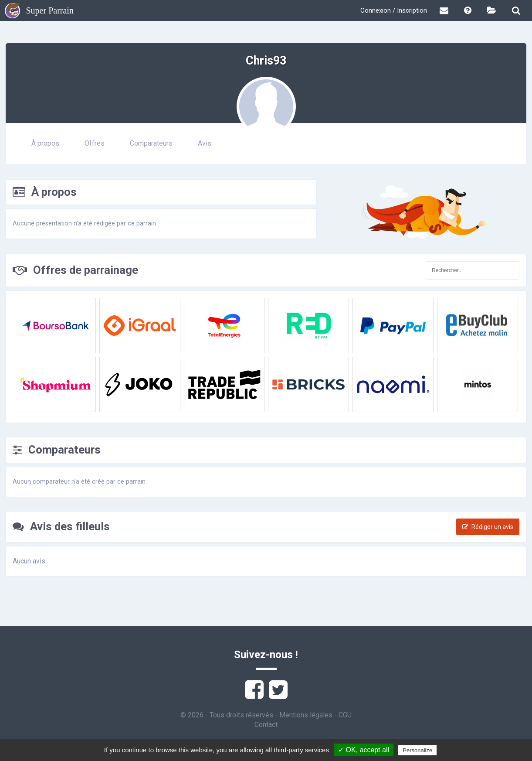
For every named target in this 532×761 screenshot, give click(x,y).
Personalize (417, 750)
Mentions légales (306, 715)
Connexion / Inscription (394, 10)
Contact (266, 725)
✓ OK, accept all (364, 750)
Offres (95, 143)
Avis (205, 143)
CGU (345, 715)
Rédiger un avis (488, 527)
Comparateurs (151, 143)
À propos (45, 143)
